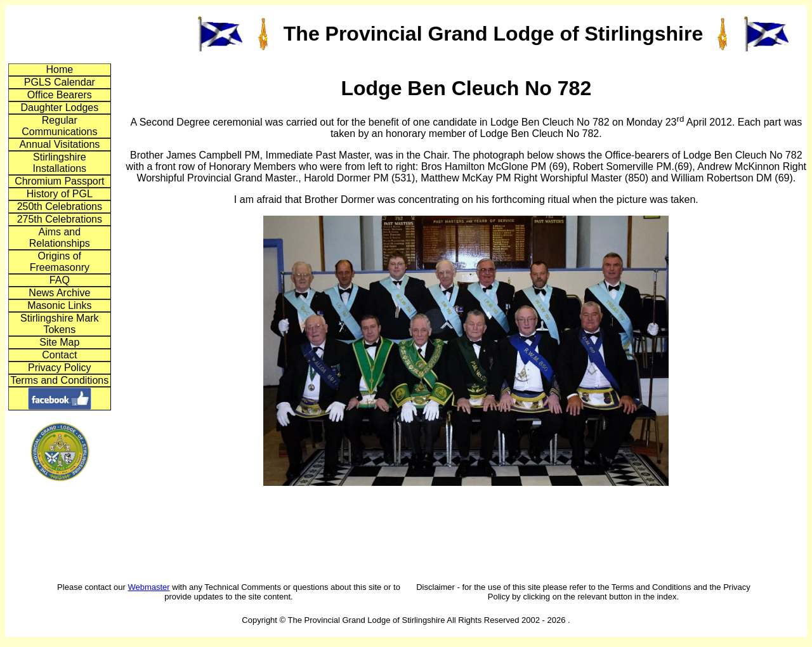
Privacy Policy (60, 368)
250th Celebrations (60, 206)
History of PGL (60, 194)
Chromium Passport (59, 181)
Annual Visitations (59, 144)
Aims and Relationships (60, 238)
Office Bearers (60, 95)
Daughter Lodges (59, 108)
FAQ (60, 280)
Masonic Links (59, 305)
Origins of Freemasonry (60, 262)
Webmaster (148, 587)
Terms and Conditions (59, 380)
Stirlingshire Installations (60, 163)
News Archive (59, 293)
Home (59, 69)
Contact (59, 355)
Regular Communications (59, 126)
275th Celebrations (60, 219)
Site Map (59, 342)
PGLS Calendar (60, 82)
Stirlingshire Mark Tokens (60, 324)
